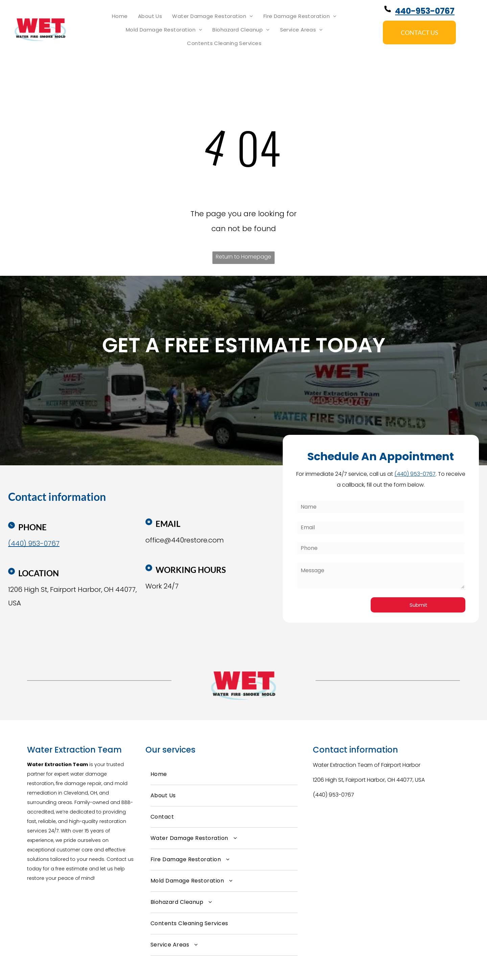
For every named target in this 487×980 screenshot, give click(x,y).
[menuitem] (120, 16)
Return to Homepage (243, 257)
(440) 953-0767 (333, 795)
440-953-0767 (425, 11)
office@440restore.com (185, 540)
